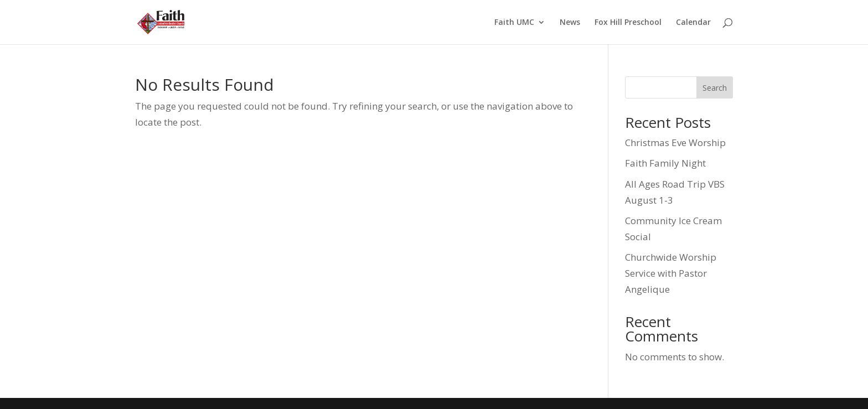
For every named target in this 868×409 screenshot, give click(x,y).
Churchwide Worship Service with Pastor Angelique (671, 273)
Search (715, 88)
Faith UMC (514, 23)
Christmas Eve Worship (675, 143)
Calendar (693, 23)
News (570, 23)
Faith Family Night (665, 163)
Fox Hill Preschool (628, 23)
